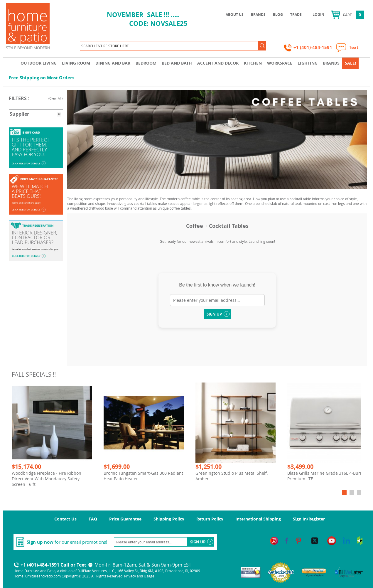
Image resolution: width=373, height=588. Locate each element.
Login (318, 15)
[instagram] (274, 540)
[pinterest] (298, 540)
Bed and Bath (177, 63)
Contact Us (65, 519)
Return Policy (210, 519)
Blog (278, 15)
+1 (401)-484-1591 (308, 47)
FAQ (93, 519)
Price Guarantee (125, 519)
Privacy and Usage (139, 576)
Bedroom (146, 63)
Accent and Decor (218, 63)
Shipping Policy (169, 519)
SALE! (350, 63)
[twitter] (315, 540)
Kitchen (253, 63)
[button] (262, 46)
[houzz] (360, 540)
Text (85, 565)
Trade (296, 15)
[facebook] (287, 540)
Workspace (280, 63)
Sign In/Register (309, 519)
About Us (235, 15)
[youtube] (332, 540)
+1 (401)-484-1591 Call (41, 565)
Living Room (76, 63)
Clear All (55, 98)
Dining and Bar (113, 63)
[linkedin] (346, 540)
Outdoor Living (39, 63)
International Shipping (258, 519)
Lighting (308, 63)
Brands (258, 15)
